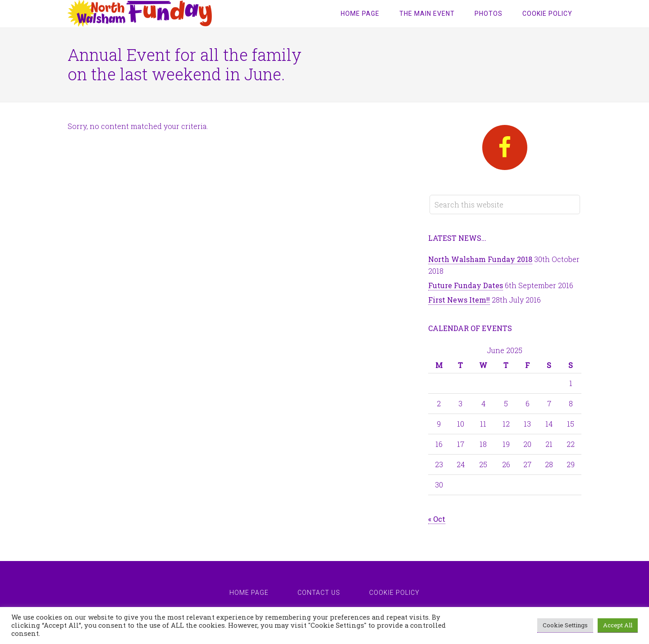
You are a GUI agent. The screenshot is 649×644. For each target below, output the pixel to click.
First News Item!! (459, 300)
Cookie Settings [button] (565, 625)
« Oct (437, 519)
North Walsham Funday (140, 14)
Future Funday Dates (466, 285)
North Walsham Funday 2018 (480, 259)
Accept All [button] (618, 625)
